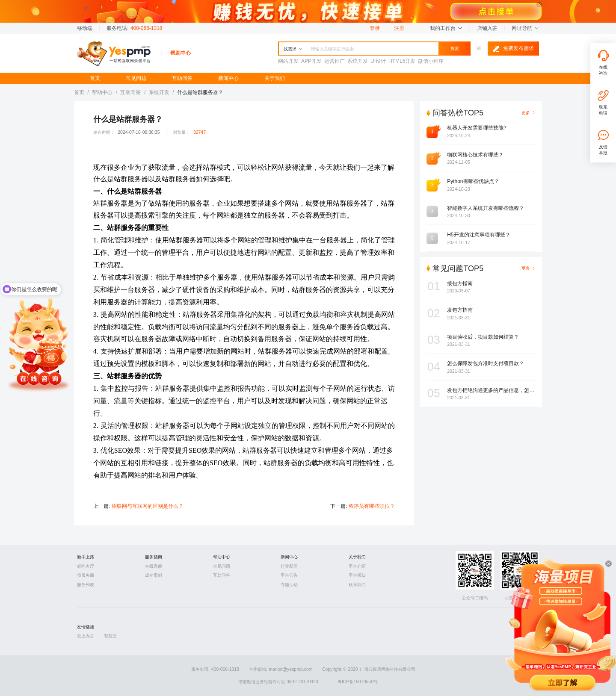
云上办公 (86, 636)
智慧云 (110, 636)
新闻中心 (228, 78)
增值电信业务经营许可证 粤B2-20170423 (278, 682)
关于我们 (275, 78)
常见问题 (136, 78)
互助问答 (182, 78)
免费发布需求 (513, 49)
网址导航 (525, 28)
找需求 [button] (293, 49)
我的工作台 (446, 28)
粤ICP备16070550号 (358, 682)
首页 (95, 78)
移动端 (85, 28)
